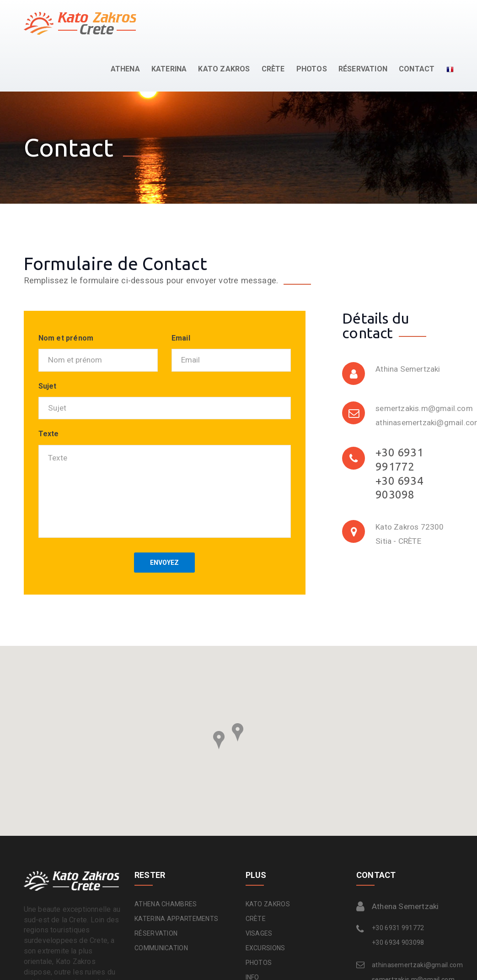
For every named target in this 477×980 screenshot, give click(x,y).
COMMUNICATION (161, 948)
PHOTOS (312, 69)
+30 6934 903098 (398, 942)
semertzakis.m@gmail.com (424, 408)
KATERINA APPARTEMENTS (176, 919)
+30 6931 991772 (398, 928)
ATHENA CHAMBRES (166, 904)
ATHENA (125, 69)
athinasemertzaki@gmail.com (410, 965)
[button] (444, 69)
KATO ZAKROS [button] (224, 69)
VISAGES (259, 933)
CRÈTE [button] (273, 69)
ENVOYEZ (164, 563)
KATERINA (169, 69)
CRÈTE (256, 919)
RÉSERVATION (363, 69)
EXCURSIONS (265, 948)
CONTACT (417, 69)
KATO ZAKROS (268, 904)
